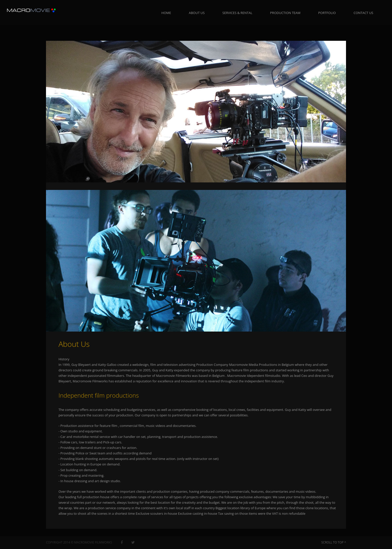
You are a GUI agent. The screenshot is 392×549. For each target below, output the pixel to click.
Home (166, 13)
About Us (197, 13)
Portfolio (327, 13)
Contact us (363, 13)
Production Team (285, 13)
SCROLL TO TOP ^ (334, 542)
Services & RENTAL (237, 13)
